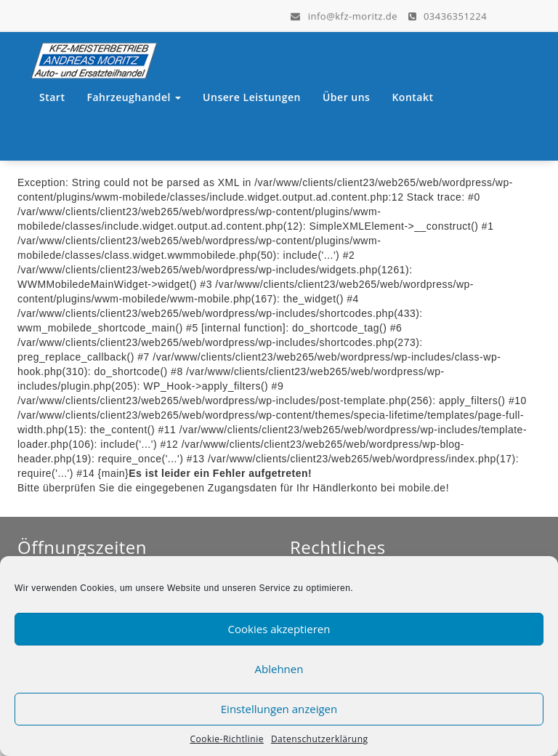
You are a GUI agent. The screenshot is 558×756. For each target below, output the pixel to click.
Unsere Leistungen (252, 97)
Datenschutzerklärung (320, 739)
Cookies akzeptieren (279, 629)
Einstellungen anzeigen (279, 709)
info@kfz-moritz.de (344, 15)
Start (52, 97)
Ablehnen (279, 669)
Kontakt (412, 97)
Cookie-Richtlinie (226, 739)
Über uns (346, 97)
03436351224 (448, 15)
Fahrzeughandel (134, 97)
